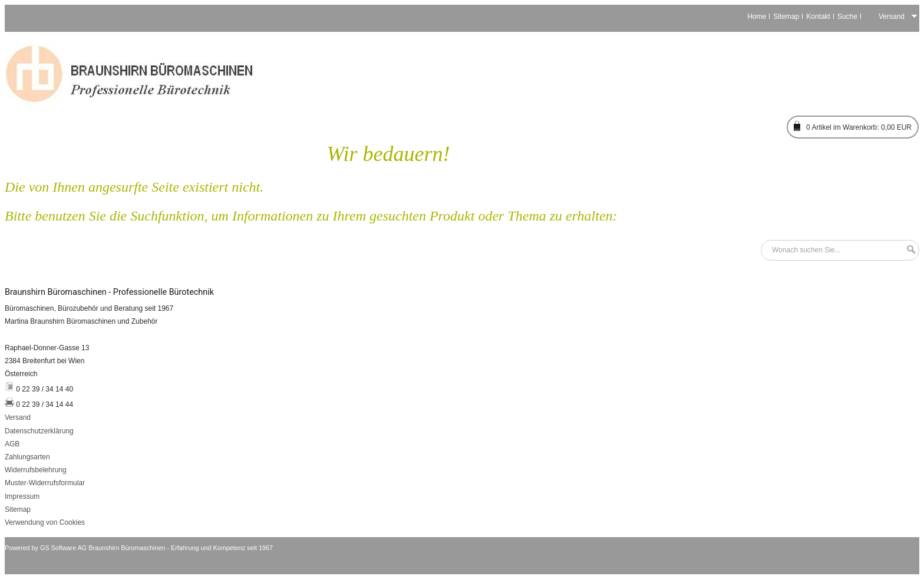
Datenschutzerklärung (39, 431)
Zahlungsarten (27, 457)
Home (757, 17)
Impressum (22, 496)
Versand (18, 417)
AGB (12, 444)
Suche (847, 17)
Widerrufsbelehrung (36, 470)
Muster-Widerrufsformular (45, 483)
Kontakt (818, 17)
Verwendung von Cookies (45, 522)
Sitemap (786, 17)
